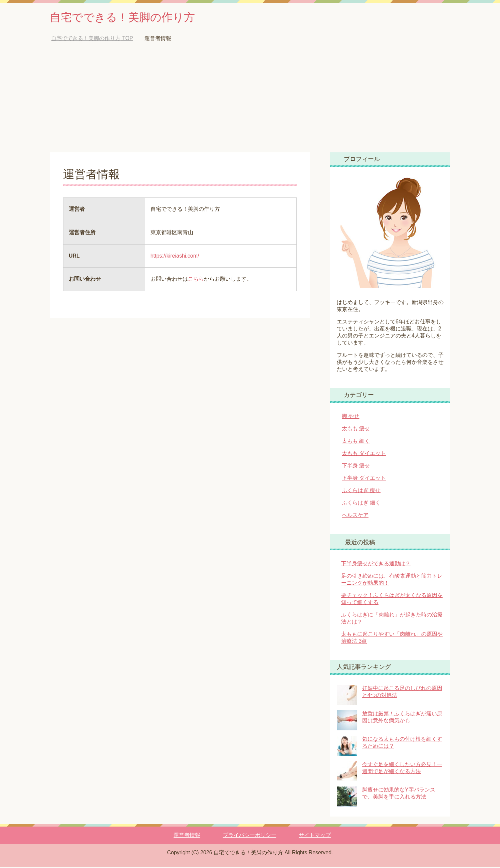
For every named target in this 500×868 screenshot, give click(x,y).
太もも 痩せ (356, 430)
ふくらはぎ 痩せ (361, 492)
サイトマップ (315, 836)
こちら (196, 280)
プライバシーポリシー (250, 836)
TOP (92, 40)
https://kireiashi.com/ (175, 257)
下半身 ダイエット (364, 479)
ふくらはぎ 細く (361, 504)
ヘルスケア (355, 516)
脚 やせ (350, 417)
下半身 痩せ (356, 467)
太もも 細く (356, 442)
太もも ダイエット (364, 455)
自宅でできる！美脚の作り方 (129, 18)
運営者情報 (187, 836)
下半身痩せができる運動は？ (376, 565)
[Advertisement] (250, 104)
